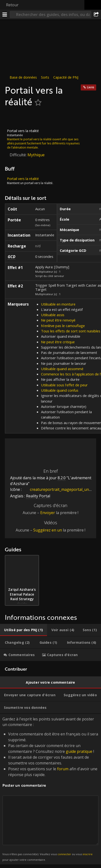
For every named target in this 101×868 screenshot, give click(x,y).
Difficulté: (19, 155)
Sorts (45, 77)
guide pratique (79, 751)
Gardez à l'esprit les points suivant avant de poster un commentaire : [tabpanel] (50, 789)
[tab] (24, 630)
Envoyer (48, 513)
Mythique (36, 155)
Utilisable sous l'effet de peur (64, 385)
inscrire (88, 854)
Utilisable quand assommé (62, 369)
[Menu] (5, 15)
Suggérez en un (48, 530)
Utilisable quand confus (60, 390)
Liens (91, 87)
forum (63, 769)
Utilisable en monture (58, 304)
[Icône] (13, 118)
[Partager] (96, 15)
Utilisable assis (53, 315)
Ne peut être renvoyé (58, 320)
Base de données (23, 77)
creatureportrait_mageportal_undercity (62, 489)
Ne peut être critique (58, 342)
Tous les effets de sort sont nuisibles (71, 331)
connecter (64, 854)
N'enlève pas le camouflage (63, 326)
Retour (12, 5)
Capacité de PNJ (66, 77)
